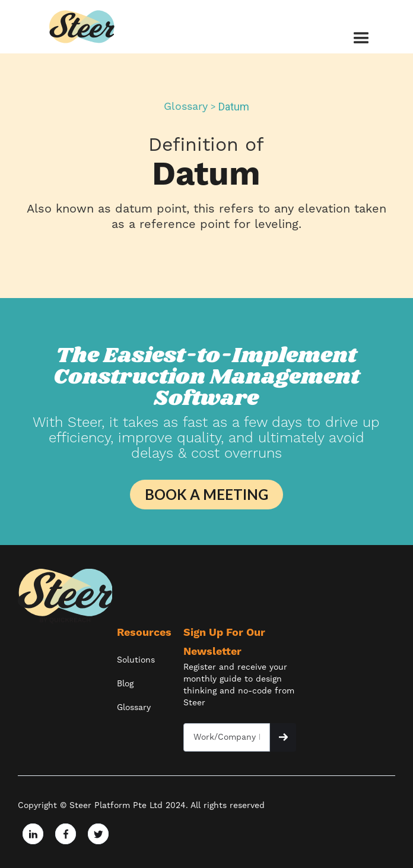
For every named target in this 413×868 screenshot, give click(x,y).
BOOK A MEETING (206, 494)
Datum (234, 107)
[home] (83, 27)
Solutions (136, 660)
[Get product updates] (227, 737)
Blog (125, 684)
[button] (355, 39)
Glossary (186, 107)
